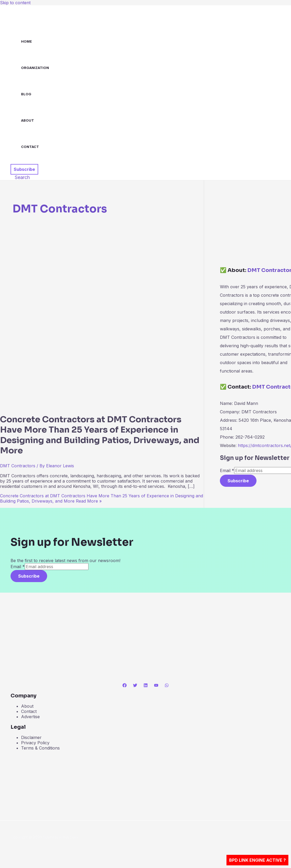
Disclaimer (31, 737)
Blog (26, 94)
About (28, 120)
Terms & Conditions (40, 748)
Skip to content (15, 3)
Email (227, 470)
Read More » (102, 498)
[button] (24, 169)
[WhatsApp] (167, 686)
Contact (30, 147)
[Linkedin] (146, 686)
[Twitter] (135, 686)
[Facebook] (125, 686)
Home (26, 41)
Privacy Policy (35, 743)
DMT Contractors (18, 466)
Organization (35, 68)
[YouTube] (156, 686)
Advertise (30, 717)
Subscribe (238, 481)
